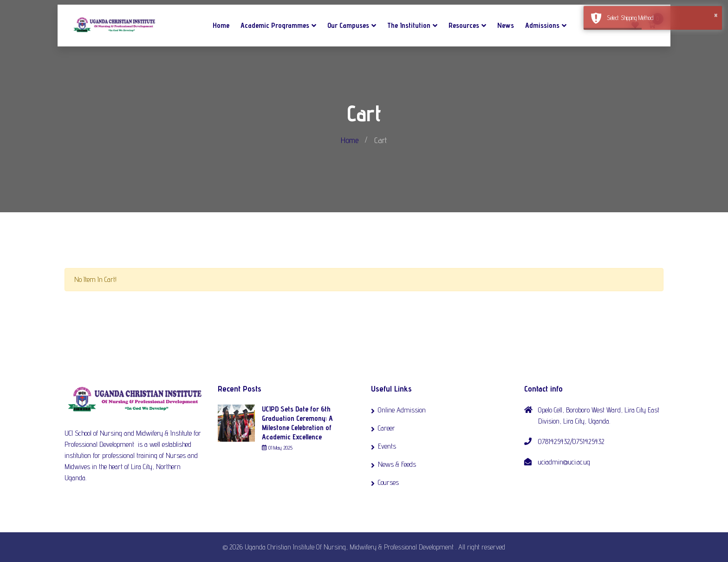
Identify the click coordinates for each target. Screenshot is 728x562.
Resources (464, 25)
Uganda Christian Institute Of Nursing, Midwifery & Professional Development (349, 547)
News (506, 25)
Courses (388, 482)
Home (221, 25)
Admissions (542, 25)
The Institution (409, 25)
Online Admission (402, 410)
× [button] (716, 15)
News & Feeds (397, 464)
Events (387, 446)
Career (387, 428)
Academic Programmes (275, 25)
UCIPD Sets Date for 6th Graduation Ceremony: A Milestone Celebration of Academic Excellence (297, 423)
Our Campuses (348, 25)
